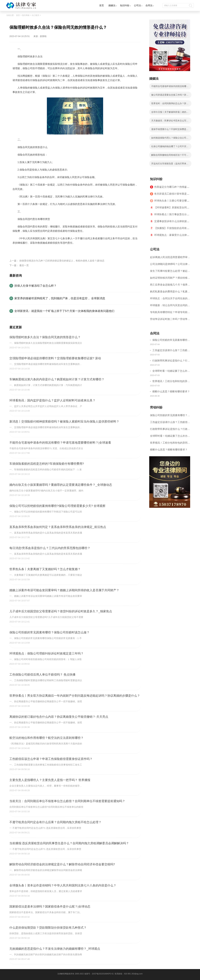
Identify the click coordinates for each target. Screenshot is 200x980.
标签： (16, 250)
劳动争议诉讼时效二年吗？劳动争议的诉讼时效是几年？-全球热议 (170, 320)
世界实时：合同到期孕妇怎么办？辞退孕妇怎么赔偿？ (170, 104)
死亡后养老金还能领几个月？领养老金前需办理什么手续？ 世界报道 (170, 286)
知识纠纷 (125, 5)
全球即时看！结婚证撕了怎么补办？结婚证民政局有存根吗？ (170, 371)
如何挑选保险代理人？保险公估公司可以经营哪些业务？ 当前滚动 (170, 139)
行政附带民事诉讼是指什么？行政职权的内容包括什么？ (171, 361)
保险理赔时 (58, 250)
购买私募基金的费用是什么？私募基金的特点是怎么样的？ (170, 293)
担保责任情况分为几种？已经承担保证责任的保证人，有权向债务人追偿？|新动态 (62, 261)
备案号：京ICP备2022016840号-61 (99, 974)
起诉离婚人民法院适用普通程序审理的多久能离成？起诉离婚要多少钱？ (170, 258)
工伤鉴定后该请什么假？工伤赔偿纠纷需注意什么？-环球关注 (171, 351)
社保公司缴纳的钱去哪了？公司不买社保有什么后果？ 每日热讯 (170, 147)
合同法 (149, 5)
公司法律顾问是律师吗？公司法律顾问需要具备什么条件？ (170, 265)
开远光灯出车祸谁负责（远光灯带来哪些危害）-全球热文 (170, 164)
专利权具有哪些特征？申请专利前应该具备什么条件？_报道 (170, 313)
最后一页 (24, 265)
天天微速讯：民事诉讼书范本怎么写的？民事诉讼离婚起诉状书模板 (169, 122)
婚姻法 (112, 5)
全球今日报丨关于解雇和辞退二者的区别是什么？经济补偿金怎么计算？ (170, 113)
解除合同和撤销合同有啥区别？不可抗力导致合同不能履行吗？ (170, 156)
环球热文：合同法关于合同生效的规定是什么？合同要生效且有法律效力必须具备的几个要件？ (170, 300)
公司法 (137, 5)
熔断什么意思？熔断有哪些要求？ (171, 392)
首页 (102, 5)
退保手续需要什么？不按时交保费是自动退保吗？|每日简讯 (170, 130)
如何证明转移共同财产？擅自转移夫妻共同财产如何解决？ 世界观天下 (170, 279)
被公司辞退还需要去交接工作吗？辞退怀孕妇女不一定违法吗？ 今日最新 (170, 96)
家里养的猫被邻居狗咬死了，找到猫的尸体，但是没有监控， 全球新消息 (60, 298)
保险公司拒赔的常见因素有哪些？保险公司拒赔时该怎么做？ (171, 340)
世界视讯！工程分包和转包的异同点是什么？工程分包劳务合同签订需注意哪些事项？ (171, 382)
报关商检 (26, 15)
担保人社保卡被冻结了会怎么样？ (35, 286)
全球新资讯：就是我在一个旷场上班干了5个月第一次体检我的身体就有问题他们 (64, 311)
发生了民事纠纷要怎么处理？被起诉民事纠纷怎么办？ (170, 272)
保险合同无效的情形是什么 (36, 250)
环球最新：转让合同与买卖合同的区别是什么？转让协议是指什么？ (170, 306)
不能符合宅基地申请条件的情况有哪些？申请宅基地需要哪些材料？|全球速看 (170, 87)
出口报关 (35, 15)
